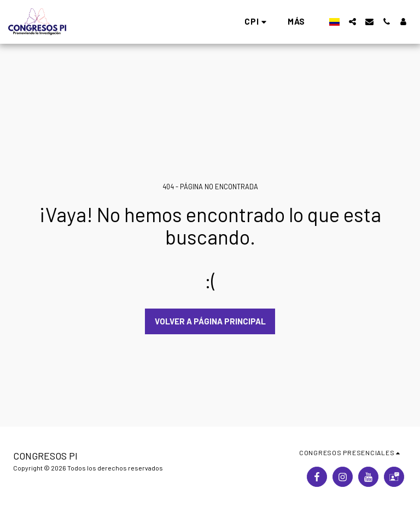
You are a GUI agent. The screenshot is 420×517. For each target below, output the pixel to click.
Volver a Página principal (210, 321)
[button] (107, 22)
